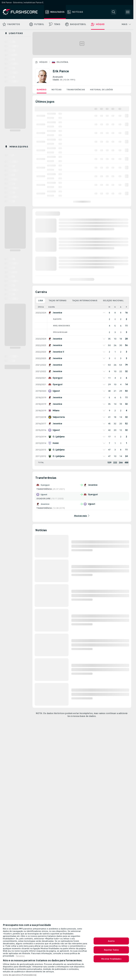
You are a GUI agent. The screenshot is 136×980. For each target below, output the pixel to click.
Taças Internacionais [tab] (85, 301)
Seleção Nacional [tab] (113, 301)
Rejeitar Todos (111, 950)
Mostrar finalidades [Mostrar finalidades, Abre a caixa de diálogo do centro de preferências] (111, 959)
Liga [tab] (41, 301)
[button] (114, 12)
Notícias (56, 90)
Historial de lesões (101, 90)
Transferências (76, 90)
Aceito (111, 941)
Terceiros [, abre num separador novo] (20, 956)
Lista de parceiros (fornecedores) (20, 975)
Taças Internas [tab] (57, 301)
